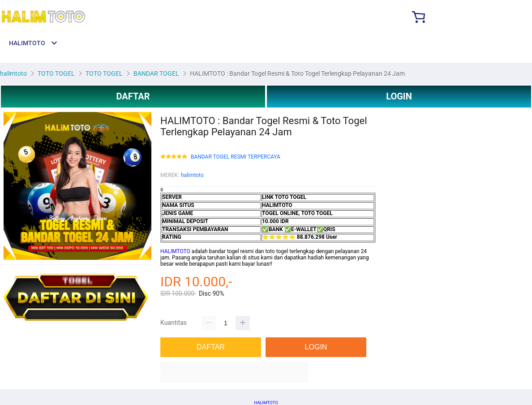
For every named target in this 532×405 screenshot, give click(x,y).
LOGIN (399, 96)
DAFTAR (133, 96)
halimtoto (192, 175)
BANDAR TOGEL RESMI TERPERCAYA (236, 157)
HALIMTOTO (175, 251)
